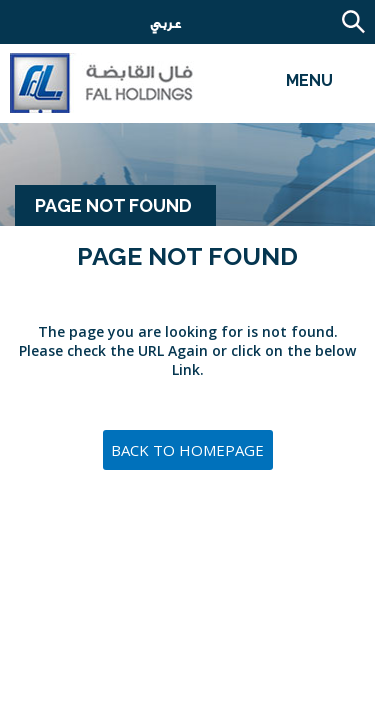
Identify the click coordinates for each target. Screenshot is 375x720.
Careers (20, 25)
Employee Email (115, 25)
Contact (50, 25)
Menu (309, 80)
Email (80, 25)
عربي (157, 23)
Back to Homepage (187, 450)
